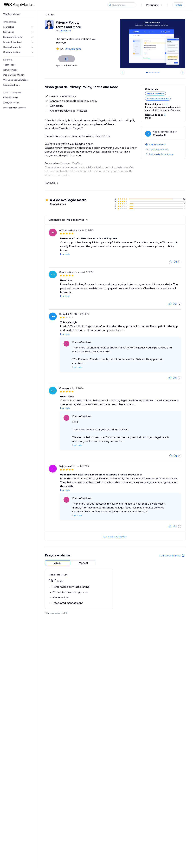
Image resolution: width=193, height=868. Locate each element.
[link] (19, 14)
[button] (166, 104)
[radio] (58, 563)
